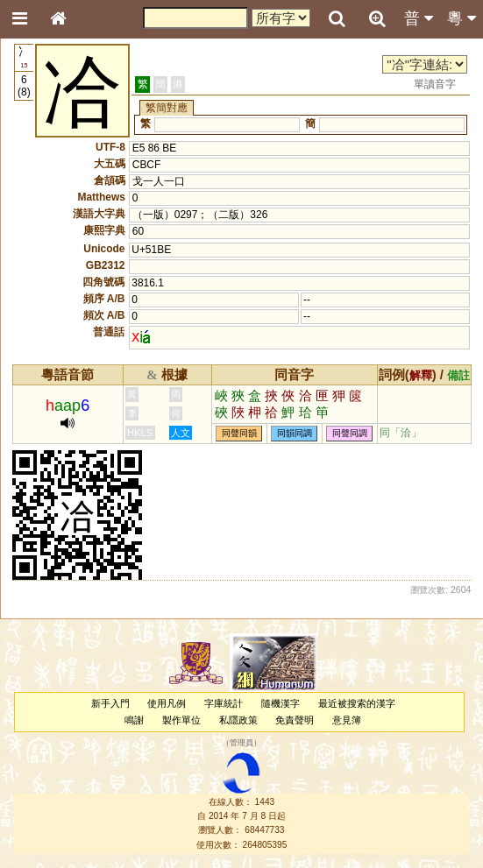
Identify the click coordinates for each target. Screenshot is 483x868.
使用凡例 (167, 703)
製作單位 (181, 720)
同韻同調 (295, 433)
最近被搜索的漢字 (357, 703)
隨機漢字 (281, 703)
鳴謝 (134, 720)
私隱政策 (238, 720)
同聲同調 (350, 433)
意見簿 (347, 720)
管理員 (241, 744)
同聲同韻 (239, 433)
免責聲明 (295, 720)
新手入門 (110, 703)
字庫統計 (224, 703)
